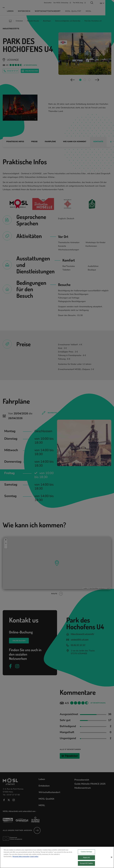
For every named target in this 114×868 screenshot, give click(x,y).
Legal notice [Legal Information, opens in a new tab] (34, 858)
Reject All (86, 859)
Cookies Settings (86, 854)
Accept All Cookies (86, 865)
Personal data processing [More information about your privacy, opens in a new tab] (21, 858)
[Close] (112, 859)
